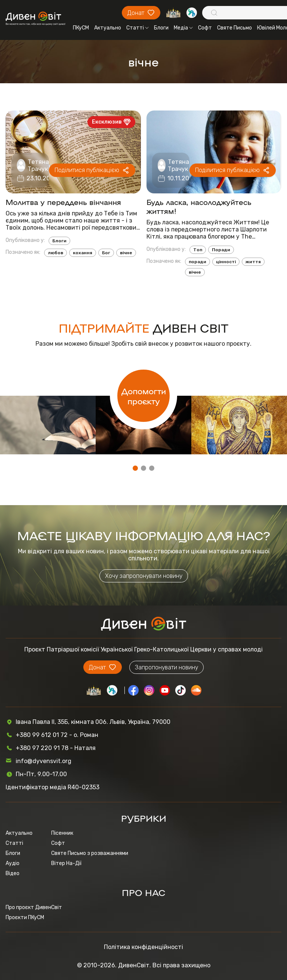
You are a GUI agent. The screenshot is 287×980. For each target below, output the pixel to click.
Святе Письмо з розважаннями (90, 853)
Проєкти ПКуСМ (25, 917)
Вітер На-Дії (66, 863)
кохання (83, 253)
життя (253, 262)
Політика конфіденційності (143, 947)
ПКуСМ (81, 28)
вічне (126, 253)
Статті (138, 28)
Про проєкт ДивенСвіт (34, 907)
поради (197, 262)
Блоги (161, 28)
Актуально (108, 28)
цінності (226, 262)
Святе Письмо (234, 28)
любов (55, 253)
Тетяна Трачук (38, 165)
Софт (205, 28)
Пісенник (62, 833)
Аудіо (13, 863)
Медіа (183, 28)
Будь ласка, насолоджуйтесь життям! (199, 206)
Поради (221, 250)
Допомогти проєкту (144, 396)
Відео (13, 873)
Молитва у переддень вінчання (63, 202)
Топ (198, 250)
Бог (106, 253)
